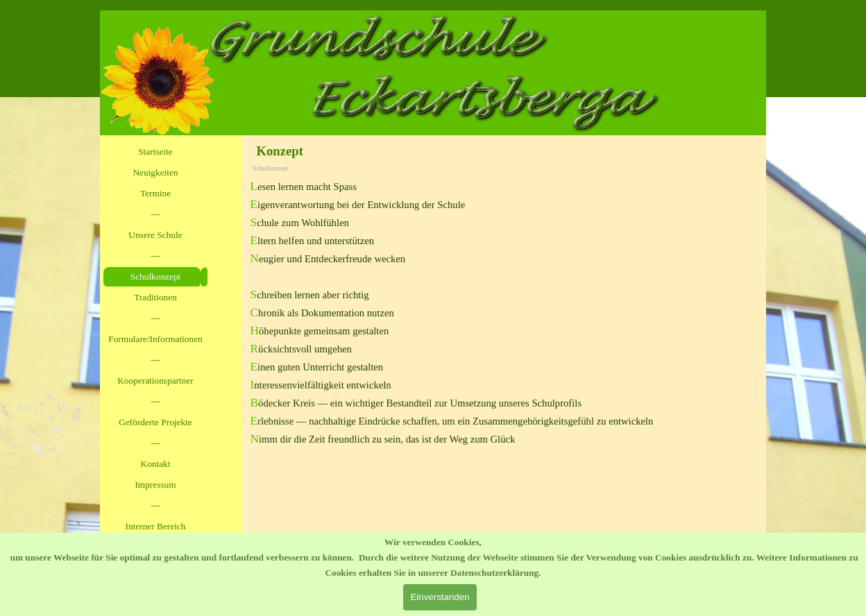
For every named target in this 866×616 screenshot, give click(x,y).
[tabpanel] (504, 313)
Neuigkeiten (155, 172)
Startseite (155, 152)
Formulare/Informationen (155, 339)
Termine (155, 193)
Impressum (155, 485)
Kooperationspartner (155, 380)
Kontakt (156, 464)
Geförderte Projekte (155, 422)
